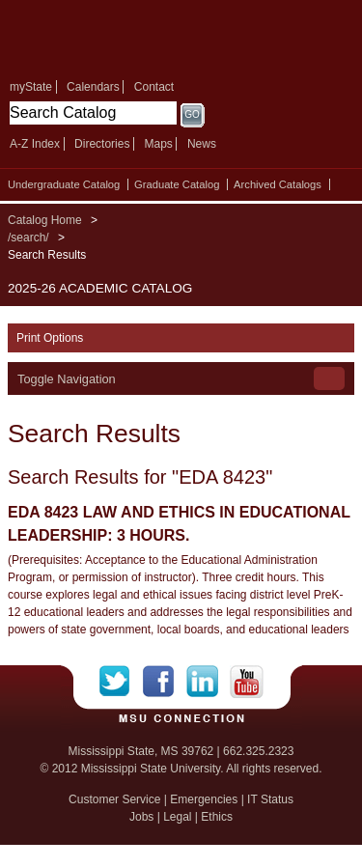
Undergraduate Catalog (64, 184)
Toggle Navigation (67, 379)
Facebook (165, 682)
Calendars (93, 87)
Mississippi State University (145, 37)
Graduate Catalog (177, 184)
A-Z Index (35, 144)
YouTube (247, 682)
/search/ (28, 238)
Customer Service (114, 799)
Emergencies (204, 799)
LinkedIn (208, 682)
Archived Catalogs (278, 184)
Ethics (217, 817)
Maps (158, 144)
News (202, 144)
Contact (154, 87)
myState (31, 87)
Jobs (141, 817)
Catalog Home (45, 220)
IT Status (270, 799)
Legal (177, 817)
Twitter (121, 682)
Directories (102, 144)
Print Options (50, 338)
